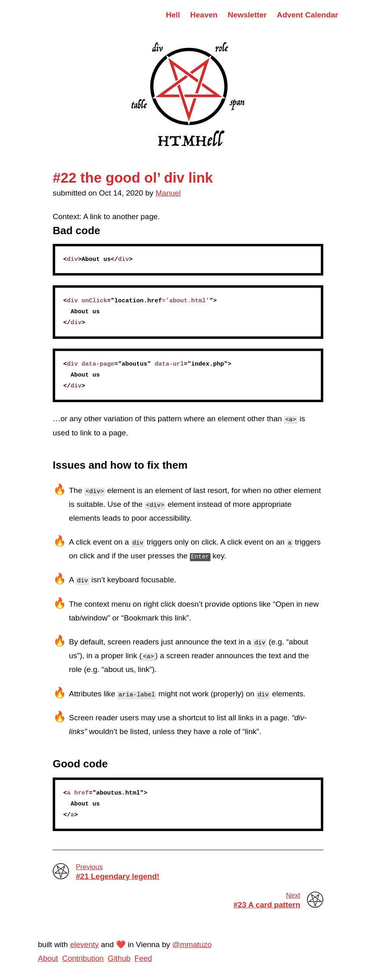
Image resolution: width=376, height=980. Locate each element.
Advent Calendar (308, 15)
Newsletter (247, 15)
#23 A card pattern (176, 900)
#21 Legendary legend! (200, 872)
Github (119, 958)
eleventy (85, 944)
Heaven (204, 15)
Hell (173, 15)
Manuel (168, 193)
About (48, 958)
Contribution (83, 958)
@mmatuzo (192, 944)
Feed (143, 958)
